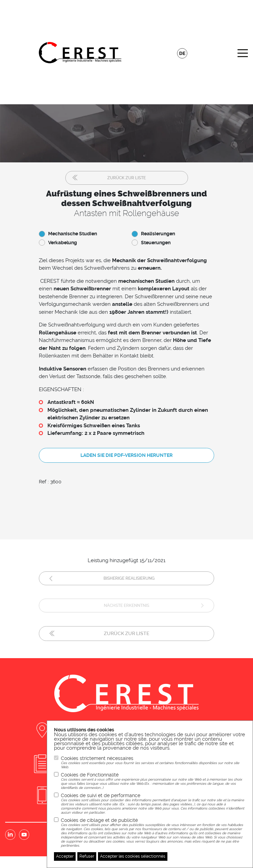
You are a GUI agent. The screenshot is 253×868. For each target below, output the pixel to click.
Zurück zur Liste (126, 178)
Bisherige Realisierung (129, 578)
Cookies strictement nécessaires (153, 762)
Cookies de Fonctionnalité (153, 781)
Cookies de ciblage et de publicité (153, 833)
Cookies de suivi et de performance (153, 804)
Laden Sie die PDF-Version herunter (126, 455)
